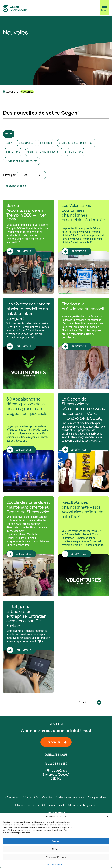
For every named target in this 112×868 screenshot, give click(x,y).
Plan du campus (27, 805)
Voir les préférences (56, 857)
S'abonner (57, 742)
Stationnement (53, 805)
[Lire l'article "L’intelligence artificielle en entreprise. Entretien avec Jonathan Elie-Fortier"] (28, 647)
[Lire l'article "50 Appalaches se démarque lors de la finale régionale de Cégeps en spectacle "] (28, 443)
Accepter (56, 841)
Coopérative (97, 797)
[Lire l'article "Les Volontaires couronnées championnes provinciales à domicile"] (84, 247)
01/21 (84, 702)
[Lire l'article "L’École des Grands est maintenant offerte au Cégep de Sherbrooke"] (28, 546)
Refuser (56, 849)
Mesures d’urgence (82, 805)
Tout (9, 134)
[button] (108, 817)
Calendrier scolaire (70, 797)
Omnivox (12, 797)
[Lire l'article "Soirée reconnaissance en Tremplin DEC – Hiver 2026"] (28, 247)
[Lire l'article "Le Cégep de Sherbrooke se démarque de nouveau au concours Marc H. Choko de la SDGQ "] (84, 443)
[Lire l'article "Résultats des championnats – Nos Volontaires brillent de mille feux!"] (84, 546)
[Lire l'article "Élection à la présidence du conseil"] (84, 343)
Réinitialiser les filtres (15, 186)
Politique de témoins (55, 864)
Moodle (47, 797)
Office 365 (30, 797)
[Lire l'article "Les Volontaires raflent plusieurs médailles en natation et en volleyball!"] (28, 343)
